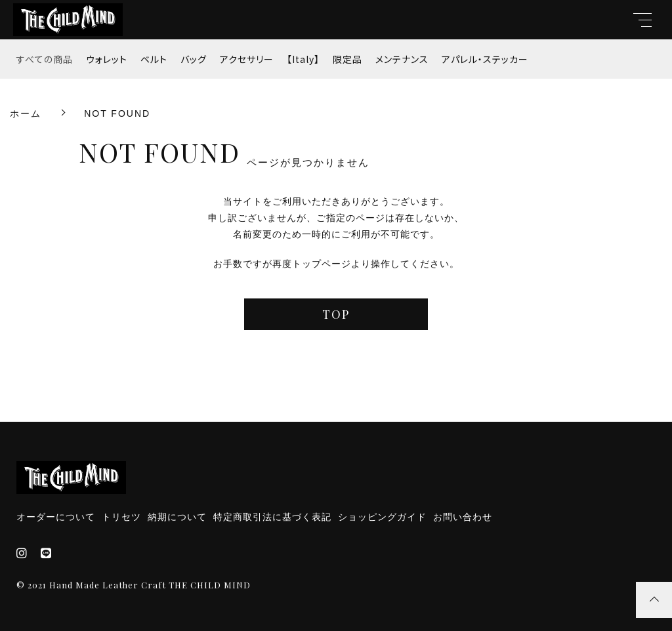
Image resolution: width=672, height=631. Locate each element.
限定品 (347, 59)
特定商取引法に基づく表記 (272, 517)
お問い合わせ (463, 517)
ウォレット (107, 59)
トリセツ (121, 517)
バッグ (194, 59)
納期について (177, 517)
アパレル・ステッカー (485, 59)
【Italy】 (303, 59)
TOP (336, 314)
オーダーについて (56, 517)
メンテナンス (402, 59)
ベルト (154, 59)
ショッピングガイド (382, 517)
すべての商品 (45, 59)
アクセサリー (247, 59)
